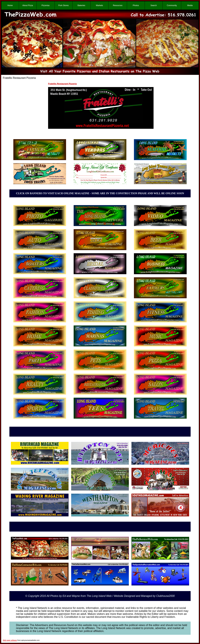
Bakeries (81, 5)
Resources (118, 5)
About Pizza (28, 5)
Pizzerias (46, 5)
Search (154, 5)
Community (172, 5)
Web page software (10, 640)
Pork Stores (64, 5)
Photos (136, 5)
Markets (99, 5)
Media (190, 5)
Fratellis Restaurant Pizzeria (62, 84)
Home (10, 5)
